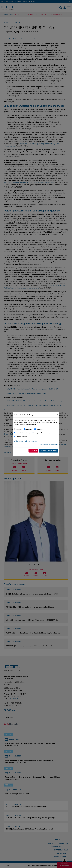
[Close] (57, 415)
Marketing (40, 429)
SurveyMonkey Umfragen (42, 433)
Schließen (33, 451)
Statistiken (29, 429)
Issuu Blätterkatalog (23, 433)
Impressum (44, 445)
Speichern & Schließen (48, 451)
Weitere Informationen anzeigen (26, 441)
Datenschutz (53, 445)
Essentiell (19, 429)
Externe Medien (21, 437)
